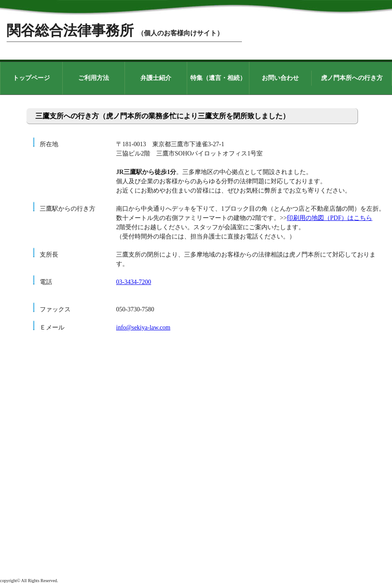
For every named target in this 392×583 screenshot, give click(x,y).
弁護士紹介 (156, 78)
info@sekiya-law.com (143, 327)
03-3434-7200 (134, 282)
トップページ (31, 78)
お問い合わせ (280, 78)
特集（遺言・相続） (218, 78)
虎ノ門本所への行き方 (352, 78)
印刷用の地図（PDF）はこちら (330, 218)
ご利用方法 (94, 78)
